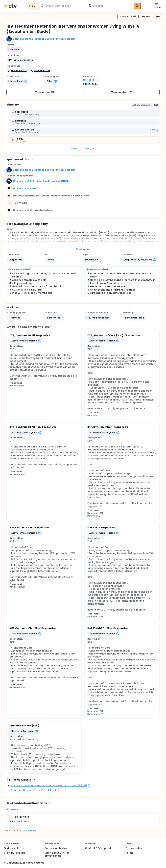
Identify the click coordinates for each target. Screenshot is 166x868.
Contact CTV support (98, 848)
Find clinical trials (14, 848)
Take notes (45, 92)
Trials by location (14, 853)
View (154, 130)
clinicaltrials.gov (28, 831)
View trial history (83, 148)
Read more (83, 249)
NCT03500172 (91, 80)
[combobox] (65, 6)
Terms (129, 853)
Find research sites (56, 848)
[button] (21, 60)
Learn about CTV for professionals (57, 854)
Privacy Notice (134, 848)
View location (122, 92)
